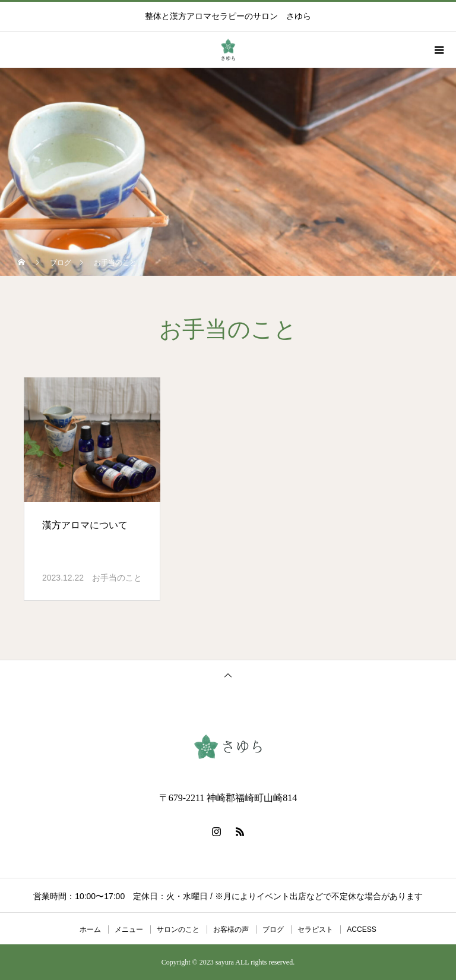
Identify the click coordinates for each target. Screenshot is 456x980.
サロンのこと (178, 929)
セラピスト (315, 929)
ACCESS (361, 929)
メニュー (129, 929)
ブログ (273, 929)
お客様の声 (231, 929)
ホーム (90, 929)
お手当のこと (117, 578)
